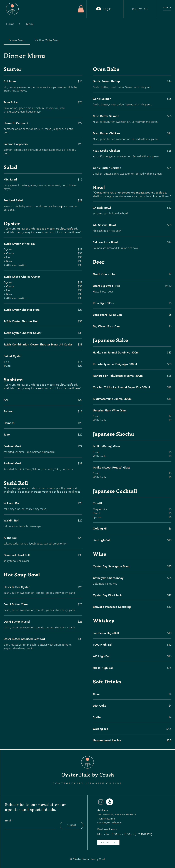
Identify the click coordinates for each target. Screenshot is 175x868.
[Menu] (30, 24)
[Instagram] (101, 802)
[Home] (10, 24)
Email (8, 821)
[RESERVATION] (140, 9)
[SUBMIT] (72, 825)
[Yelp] (110, 802)
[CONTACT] (108, 842)
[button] (81, 9)
